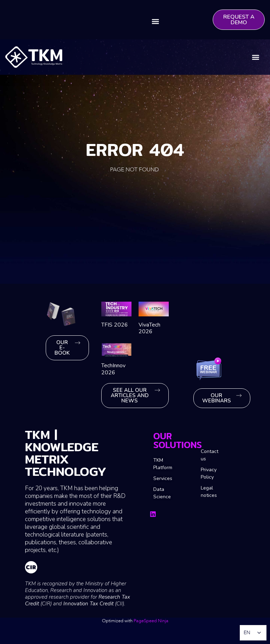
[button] (156, 21)
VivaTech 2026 (149, 328)
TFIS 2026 (115, 325)
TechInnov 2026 (113, 369)
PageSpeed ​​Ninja (151, 621)
